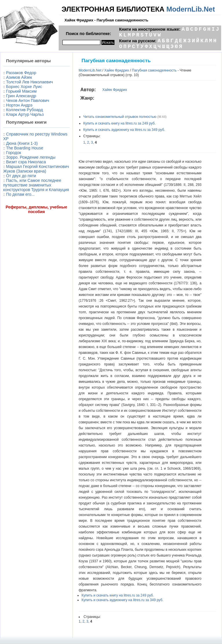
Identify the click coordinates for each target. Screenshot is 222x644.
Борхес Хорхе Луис (24, 87)
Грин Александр (21, 96)
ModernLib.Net (190, 9)
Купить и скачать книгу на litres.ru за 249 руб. (119, 123)
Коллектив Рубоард (24, 110)
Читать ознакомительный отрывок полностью (120, 117)
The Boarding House (25, 148)
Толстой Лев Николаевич (29, 82)
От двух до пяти (21, 176)
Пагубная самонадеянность (154, 70)
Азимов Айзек (19, 77)
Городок (14, 153)
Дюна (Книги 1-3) (22, 143)
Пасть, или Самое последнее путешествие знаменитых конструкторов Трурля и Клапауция (36, 185)
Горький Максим (21, 91)
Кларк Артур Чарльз (25, 114)
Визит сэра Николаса (26, 162)
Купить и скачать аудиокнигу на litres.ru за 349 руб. (124, 130)
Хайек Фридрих (117, 70)
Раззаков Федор (21, 73)
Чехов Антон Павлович (28, 100)
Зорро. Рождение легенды (31, 157)
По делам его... (20, 194)
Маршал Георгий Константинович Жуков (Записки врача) (36, 169)
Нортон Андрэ (19, 105)
